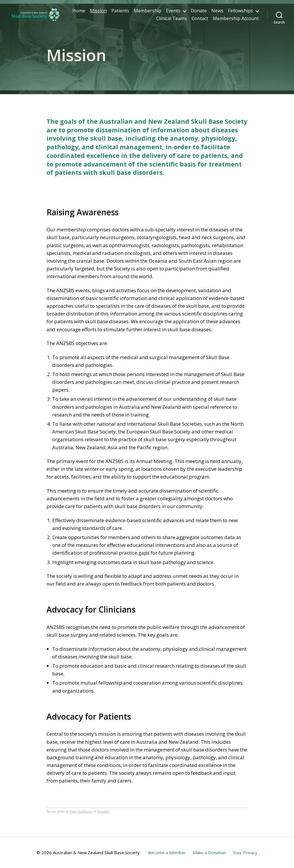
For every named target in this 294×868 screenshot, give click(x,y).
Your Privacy (245, 852)
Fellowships (133, 20)
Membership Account (236, 20)
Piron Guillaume (81, 811)
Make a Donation (209, 852)
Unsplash (104, 811)
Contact (200, 20)
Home (114, 12)
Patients (156, 12)
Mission (134, 12)
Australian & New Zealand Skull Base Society (96, 852)
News (253, 12)
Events (208, 12)
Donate (234, 12)
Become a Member (167, 852)
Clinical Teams (172, 20)
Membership (183, 12)
